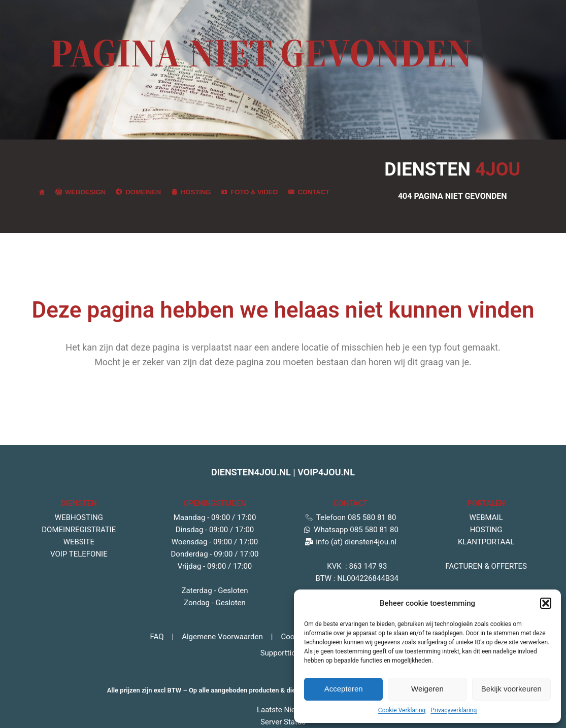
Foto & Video (254, 192)
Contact (313, 192)
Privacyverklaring (454, 710)
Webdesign (85, 192)
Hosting (196, 192)
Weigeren (427, 689)
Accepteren (344, 689)
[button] (546, 603)
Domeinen (143, 192)
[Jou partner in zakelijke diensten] (42, 192)
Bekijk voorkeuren (511, 689)
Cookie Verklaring (402, 710)
